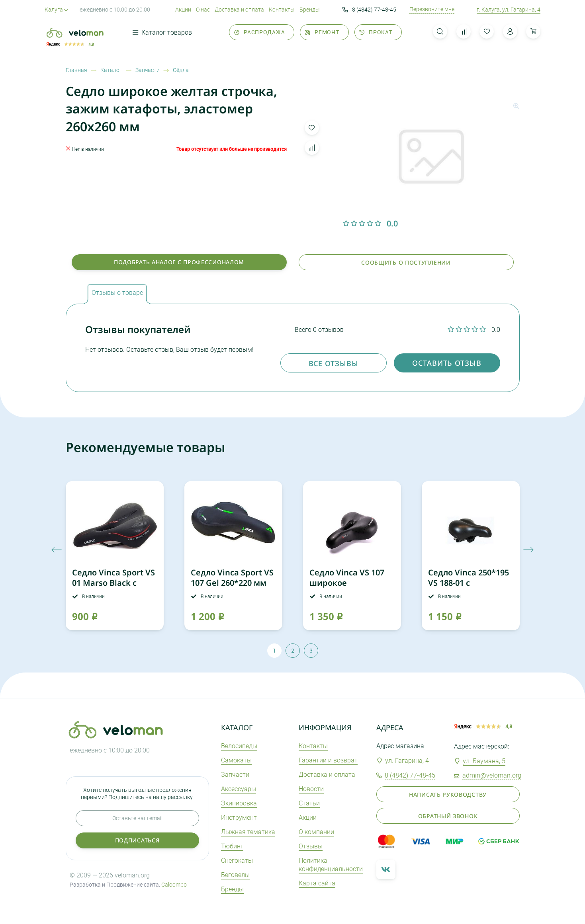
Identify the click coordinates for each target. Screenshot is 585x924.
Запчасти (235, 774)
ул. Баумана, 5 (484, 761)
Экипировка (239, 803)
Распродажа (260, 32)
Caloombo (174, 884)
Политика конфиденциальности (331, 865)
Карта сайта (317, 883)
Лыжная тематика (248, 832)
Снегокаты (237, 860)
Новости (311, 789)
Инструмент (239, 817)
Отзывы (311, 846)
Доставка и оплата (239, 9)
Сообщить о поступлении (406, 262)
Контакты (282, 9)
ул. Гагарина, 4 (407, 760)
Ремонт (322, 32)
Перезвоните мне (432, 9)
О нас (203, 9)
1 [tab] (274, 650)
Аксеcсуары (239, 789)
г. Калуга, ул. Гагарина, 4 (509, 9)
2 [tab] (293, 650)
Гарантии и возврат (328, 760)
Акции (183, 9)
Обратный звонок (448, 816)
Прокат (376, 32)
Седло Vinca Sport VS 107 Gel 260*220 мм (232, 578)
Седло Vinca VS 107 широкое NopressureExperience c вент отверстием (354, 588)
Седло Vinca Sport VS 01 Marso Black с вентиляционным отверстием (113, 588)
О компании (316, 832)
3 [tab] (311, 650)
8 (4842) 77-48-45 (369, 10)
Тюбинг (232, 846)
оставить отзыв (447, 363)
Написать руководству (448, 794)
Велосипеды (239, 746)
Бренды (310, 9)
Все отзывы (334, 363)
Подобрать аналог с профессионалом (179, 262)
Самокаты (236, 760)
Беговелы (235, 875)
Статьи (309, 803)
